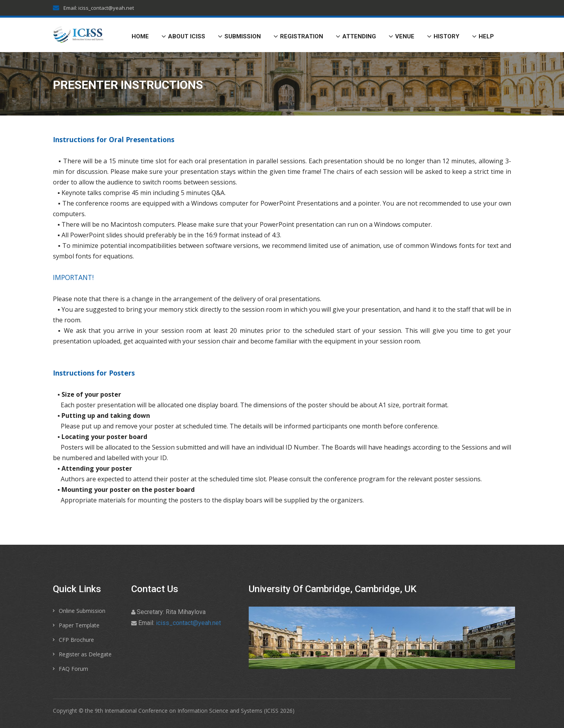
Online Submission (82, 611)
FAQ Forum (73, 669)
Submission (239, 36)
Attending (356, 36)
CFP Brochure (76, 640)
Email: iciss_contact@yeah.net (93, 8)
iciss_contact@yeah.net (188, 623)
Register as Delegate (85, 654)
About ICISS (183, 36)
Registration (298, 36)
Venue (401, 36)
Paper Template (79, 625)
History (443, 36)
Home (140, 36)
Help (483, 36)
